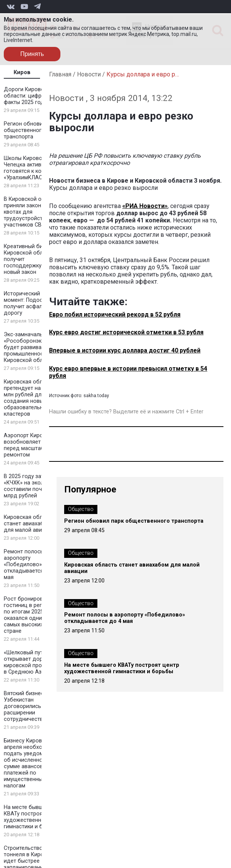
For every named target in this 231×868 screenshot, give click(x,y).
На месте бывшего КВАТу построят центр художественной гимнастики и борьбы (33, 817)
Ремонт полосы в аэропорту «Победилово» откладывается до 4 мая (30, 564)
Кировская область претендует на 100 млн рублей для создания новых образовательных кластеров (29, 398)
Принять (32, 54)
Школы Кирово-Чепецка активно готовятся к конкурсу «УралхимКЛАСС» (31, 168)
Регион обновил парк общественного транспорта (31, 130)
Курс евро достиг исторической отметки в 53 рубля (126, 332)
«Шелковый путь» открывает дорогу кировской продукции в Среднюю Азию (32, 662)
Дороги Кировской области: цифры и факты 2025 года (28, 96)
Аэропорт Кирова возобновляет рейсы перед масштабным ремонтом (31, 445)
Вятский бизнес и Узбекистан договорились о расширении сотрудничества (26, 706)
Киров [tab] (22, 72)
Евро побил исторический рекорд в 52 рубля (115, 314)
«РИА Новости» (145, 206)
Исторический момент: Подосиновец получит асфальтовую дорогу (33, 303)
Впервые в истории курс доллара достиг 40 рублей (125, 350)
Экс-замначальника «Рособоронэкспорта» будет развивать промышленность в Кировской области (33, 347)
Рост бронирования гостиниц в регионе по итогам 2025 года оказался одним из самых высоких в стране (30, 615)
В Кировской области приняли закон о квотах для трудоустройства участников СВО (32, 212)
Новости (89, 74)
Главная (60, 74)
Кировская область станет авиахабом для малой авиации (29, 524)
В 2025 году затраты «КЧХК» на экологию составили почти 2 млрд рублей (30, 486)
